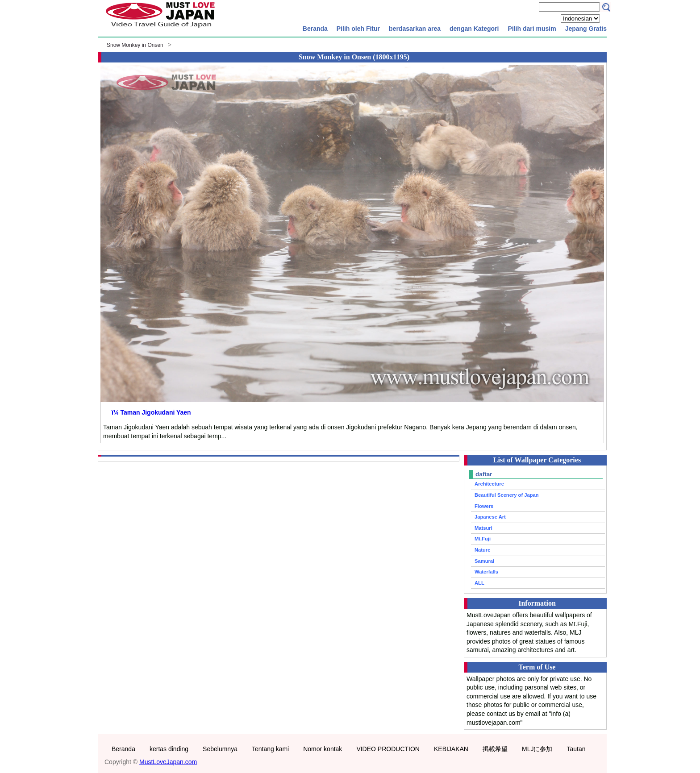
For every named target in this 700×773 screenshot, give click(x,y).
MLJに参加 (537, 749)
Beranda (315, 29)
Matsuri (483, 528)
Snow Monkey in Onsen (135, 45)
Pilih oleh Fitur (358, 29)
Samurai (484, 561)
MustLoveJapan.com (168, 762)
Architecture (489, 484)
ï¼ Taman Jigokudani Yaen (151, 412)
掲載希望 (495, 749)
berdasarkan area (415, 29)
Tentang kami (270, 749)
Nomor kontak (323, 749)
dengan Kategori (474, 29)
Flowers (484, 506)
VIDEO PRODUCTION (388, 749)
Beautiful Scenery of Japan (507, 495)
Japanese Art (490, 517)
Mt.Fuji (483, 539)
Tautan (576, 749)
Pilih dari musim (532, 29)
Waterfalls (486, 572)
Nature (482, 550)
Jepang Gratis (586, 29)
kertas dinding (169, 749)
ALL (479, 583)
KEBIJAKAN (451, 749)
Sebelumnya (220, 749)
